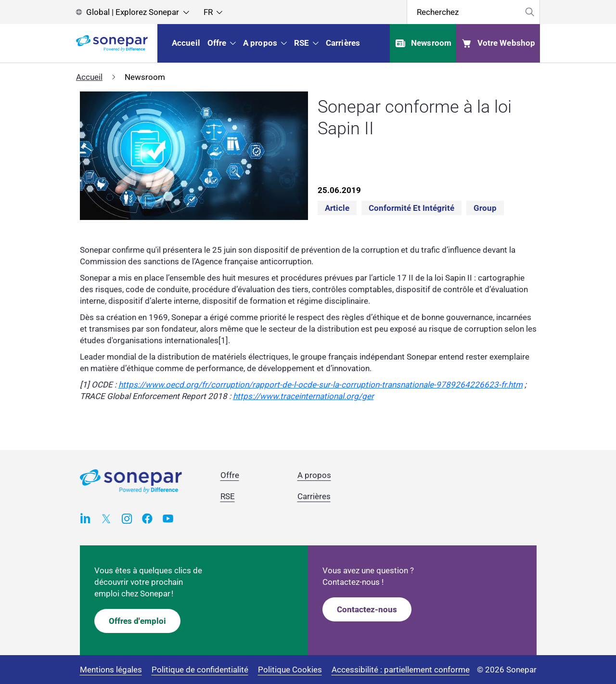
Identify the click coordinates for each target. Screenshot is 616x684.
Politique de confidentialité (200, 670)
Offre (230, 475)
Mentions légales (111, 670)
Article (337, 208)
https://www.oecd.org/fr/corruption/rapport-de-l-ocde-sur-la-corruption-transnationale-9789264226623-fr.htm (321, 385)
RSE (228, 496)
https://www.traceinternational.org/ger (303, 396)
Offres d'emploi (137, 621)
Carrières (314, 496)
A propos (314, 475)
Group (485, 208)
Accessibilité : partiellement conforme (401, 670)
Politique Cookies (290, 670)
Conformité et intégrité (411, 208)
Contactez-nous (367, 609)
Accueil (89, 77)
